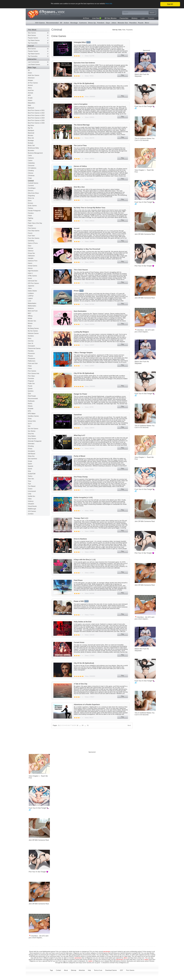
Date (120, 30)
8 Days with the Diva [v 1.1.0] (85, 560)
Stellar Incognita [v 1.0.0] (83, 498)
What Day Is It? (80, 435)
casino (146, 959)
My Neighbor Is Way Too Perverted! (87, 249)
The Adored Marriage (82, 125)
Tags (51, 970)
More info (118, 4)
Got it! (170, 4)
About (66, 970)
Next (129, 725)
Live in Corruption (81, 104)
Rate (124, 30)
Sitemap (73, 970)
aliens (126, 958)
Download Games (111, 970)
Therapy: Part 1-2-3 (81, 518)
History (134, 18)
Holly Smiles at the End (83, 622)
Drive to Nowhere (80, 539)
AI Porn (86, 18)
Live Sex (97, 18)
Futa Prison (78, 580)
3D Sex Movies (111, 18)
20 (83, 725)
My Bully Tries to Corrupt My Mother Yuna (90, 208)
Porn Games (130, 970)
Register (151, 18)
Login (143, 18)
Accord (77, 228)
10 (77, 725)
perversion (107, 952)
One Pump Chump (81, 477)
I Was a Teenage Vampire (83, 353)
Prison (76, 291)
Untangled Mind (80, 42)
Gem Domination (80, 311)
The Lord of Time (80, 146)
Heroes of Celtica (80, 166)
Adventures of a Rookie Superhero (87, 705)
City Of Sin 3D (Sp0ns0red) (84, 83)
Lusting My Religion (81, 332)
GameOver (78, 415)
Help (89, 970)
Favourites (124, 18)
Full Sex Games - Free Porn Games (50, 15)
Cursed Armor (79, 642)
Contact (58, 970)
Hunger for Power (81, 394)
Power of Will (79, 601)
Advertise (82, 970)
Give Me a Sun (79, 187)
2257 (121, 970)
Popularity (129, 30)
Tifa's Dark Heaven (81, 270)
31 (88, 725)
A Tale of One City (81, 684)
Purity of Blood (80, 456)
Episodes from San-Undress (84, 63)
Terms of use (98, 970)
